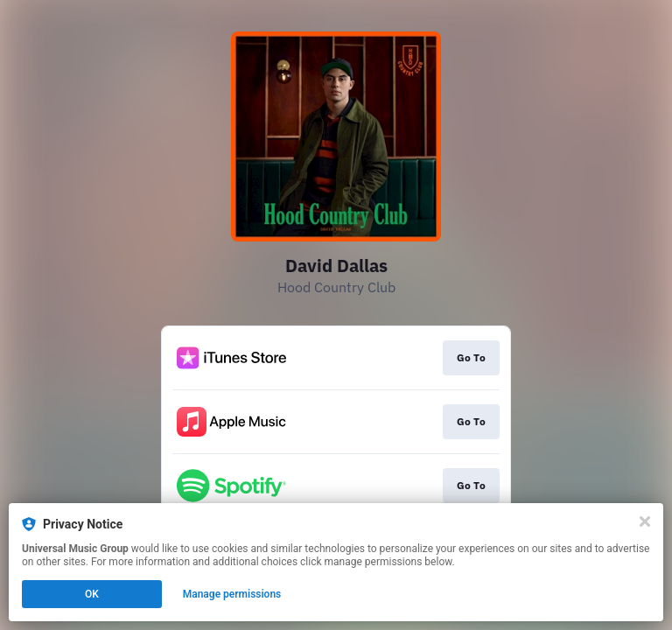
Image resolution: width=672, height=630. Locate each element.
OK (92, 594)
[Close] (645, 521)
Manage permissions (232, 594)
